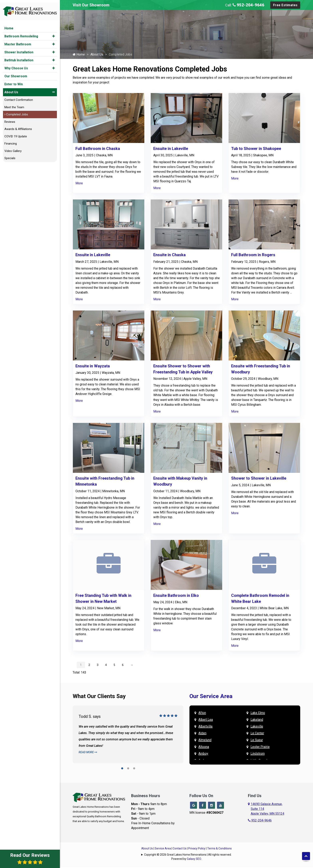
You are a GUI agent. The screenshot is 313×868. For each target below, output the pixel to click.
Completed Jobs (16, 112)
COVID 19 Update (16, 134)
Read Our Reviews (30, 859)
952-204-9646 (248, 5)
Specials (10, 156)
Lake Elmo (258, 714)
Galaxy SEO (194, 860)
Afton (202, 714)
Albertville (206, 727)
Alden (202, 734)
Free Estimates (285, 5)
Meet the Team (14, 105)
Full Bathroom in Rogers (253, 256)
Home (9, 26)
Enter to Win (14, 82)
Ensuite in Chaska (169, 256)
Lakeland (257, 721)
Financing (11, 141)
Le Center (257, 734)
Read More (88, 753)
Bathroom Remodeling (21, 34)
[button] (54, 34)
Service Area (163, 849)
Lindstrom (258, 754)
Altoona (204, 748)
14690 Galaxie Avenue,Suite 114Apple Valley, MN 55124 (267, 810)
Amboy (203, 754)
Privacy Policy (197, 849)
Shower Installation (19, 50)
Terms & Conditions (219, 849)
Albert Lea (206, 721)
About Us (11, 90)
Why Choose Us (16, 66)
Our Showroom (16, 74)
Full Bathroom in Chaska (98, 150)
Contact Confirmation (19, 97)
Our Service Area (211, 697)
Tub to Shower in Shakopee (256, 150)
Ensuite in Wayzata (93, 367)
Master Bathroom (18, 42)
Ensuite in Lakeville (171, 150)
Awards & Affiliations (18, 127)
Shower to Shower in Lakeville (259, 479)
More (79, 184)
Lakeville (257, 727)
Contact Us (180, 849)
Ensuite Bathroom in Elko (176, 596)
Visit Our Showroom (91, 5)
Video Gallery (13, 149)
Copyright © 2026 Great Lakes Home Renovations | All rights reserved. (188, 856)
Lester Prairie (260, 748)
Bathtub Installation (19, 58)
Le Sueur (257, 741)
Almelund (205, 741)
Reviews (10, 119)
